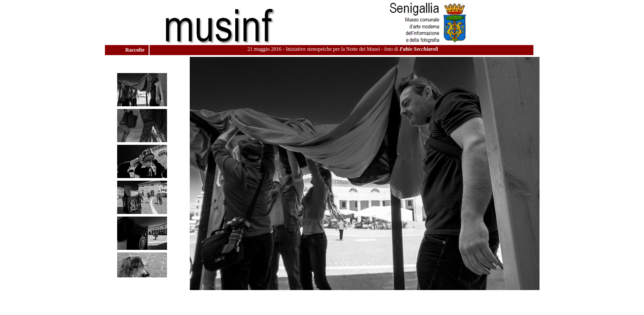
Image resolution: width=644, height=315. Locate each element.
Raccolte (136, 50)
